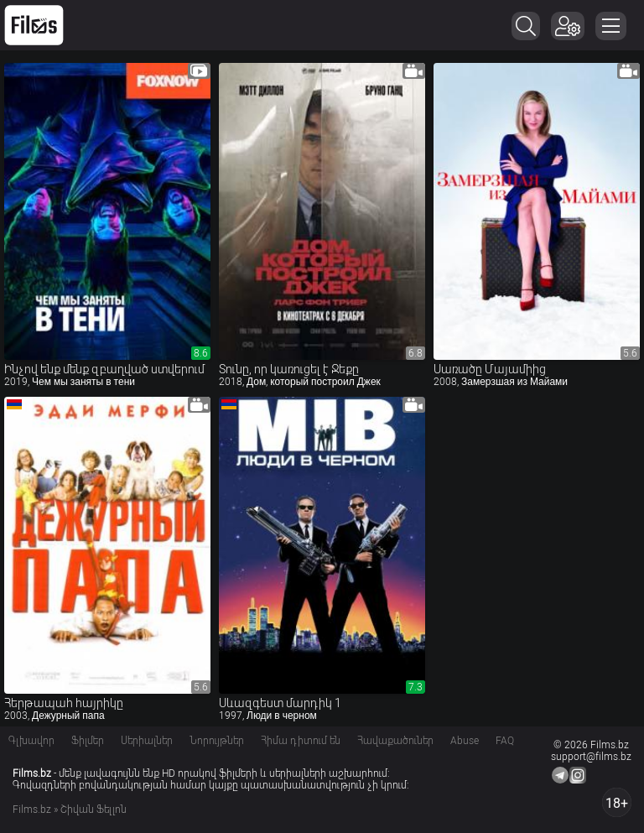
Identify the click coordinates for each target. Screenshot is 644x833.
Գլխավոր (31, 741)
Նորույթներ (217, 741)
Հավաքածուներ (395, 741)
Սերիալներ (147, 741)
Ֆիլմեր (88, 741)
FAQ (505, 741)
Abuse (465, 741)
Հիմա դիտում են (301, 741)
